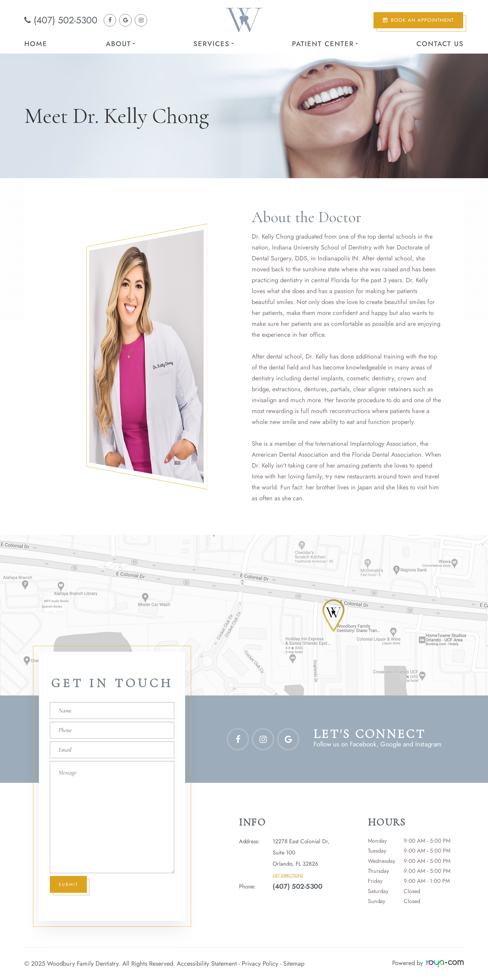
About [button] (120, 44)
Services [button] (213, 44)
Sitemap (294, 963)
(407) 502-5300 (66, 20)
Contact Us (440, 44)
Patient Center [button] (325, 44)
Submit (69, 884)
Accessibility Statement (207, 963)
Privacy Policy (260, 963)
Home (36, 44)
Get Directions (288, 875)
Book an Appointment (422, 20)
